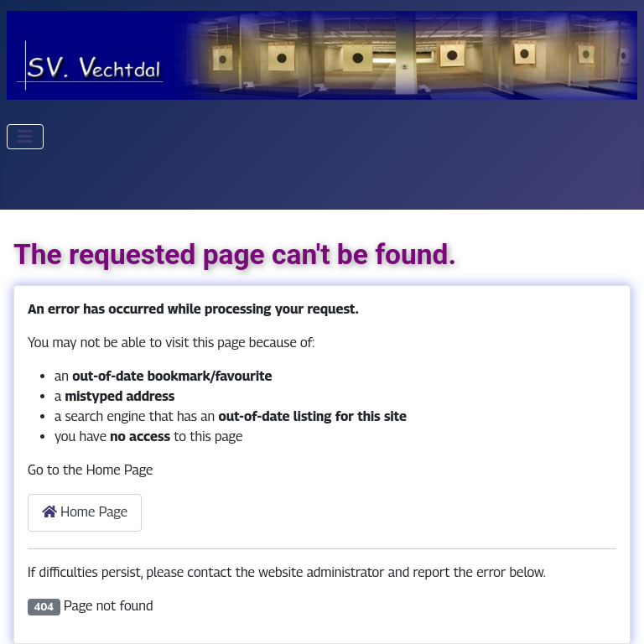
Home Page (85, 512)
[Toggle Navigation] (25, 137)
